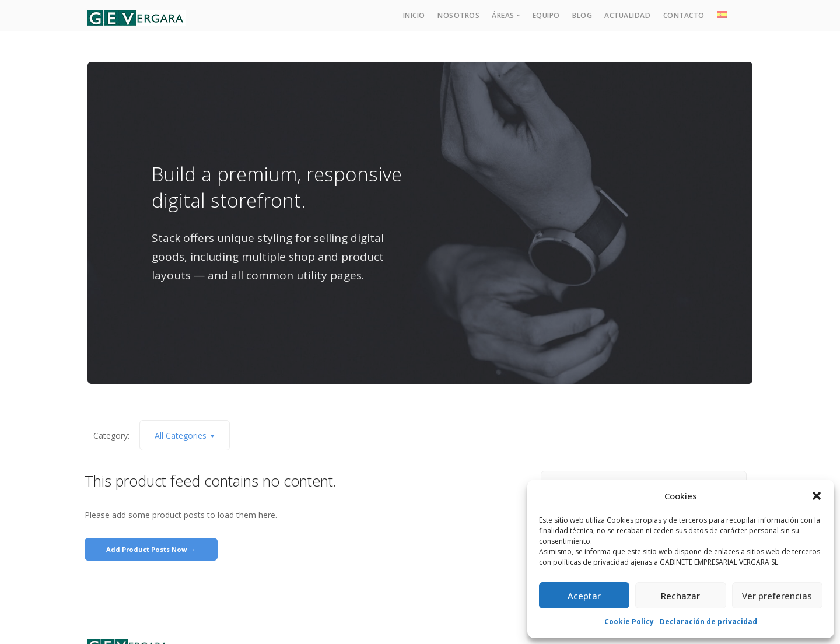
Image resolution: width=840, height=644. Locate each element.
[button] (817, 496)
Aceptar (584, 596)
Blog (582, 15)
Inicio (414, 15)
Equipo (546, 15)
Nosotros (459, 15)
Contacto (684, 15)
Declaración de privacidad (708, 622)
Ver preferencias (777, 596)
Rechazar (680, 596)
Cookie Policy (629, 622)
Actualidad (627, 15)
